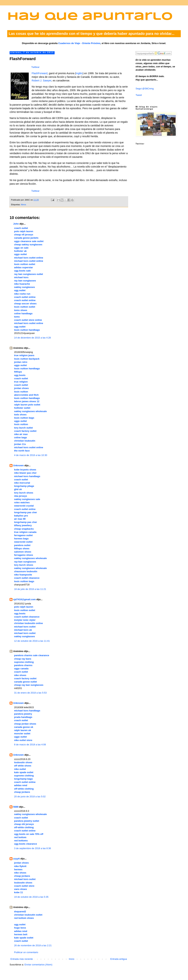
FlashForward (39, 73)
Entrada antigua (119, 959)
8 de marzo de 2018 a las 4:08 (30, 745)
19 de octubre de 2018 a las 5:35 (31, 897)
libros (23, 204)
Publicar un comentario (26, 952)
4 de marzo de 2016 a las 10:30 (31, 455)
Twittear (35, 67)
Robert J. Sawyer (41, 81)
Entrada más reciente (22, 959)
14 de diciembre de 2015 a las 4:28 (32, 338)
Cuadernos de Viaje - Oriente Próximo (79, 43)
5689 (16, 807)
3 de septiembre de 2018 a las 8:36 (33, 848)
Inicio (72, 959)
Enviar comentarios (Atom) (38, 965)
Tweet (139, 95)
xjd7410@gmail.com (24, 599)
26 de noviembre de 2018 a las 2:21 (33, 945)
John (16, 224)
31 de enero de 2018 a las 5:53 (30, 693)
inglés (79, 73)
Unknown (19, 465)
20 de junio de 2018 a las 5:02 (30, 797)
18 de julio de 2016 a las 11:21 (30, 589)
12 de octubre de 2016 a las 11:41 (32, 641)
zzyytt (16, 859)
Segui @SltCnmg (145, 89)
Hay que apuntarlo (90, 17)
